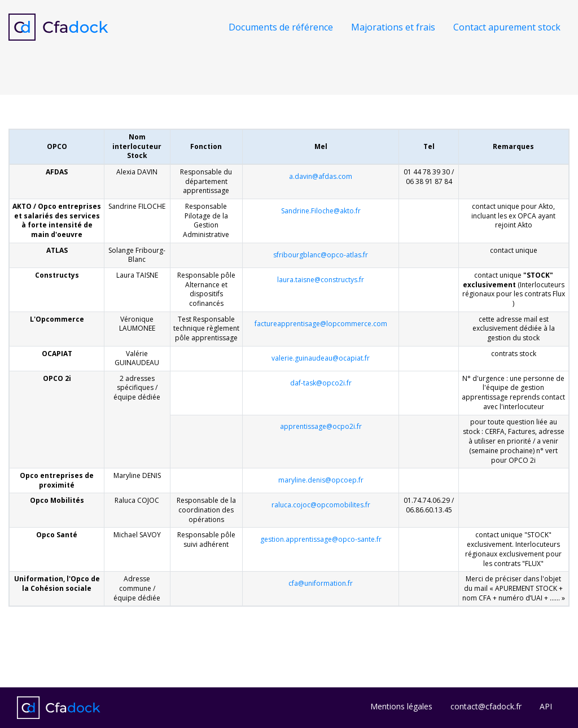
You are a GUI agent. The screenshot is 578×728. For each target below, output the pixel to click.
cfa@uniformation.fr (321, 583)
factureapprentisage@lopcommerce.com (321, 324)
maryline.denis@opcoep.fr (321, 480)
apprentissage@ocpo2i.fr (321, 426)
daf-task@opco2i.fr (321, 383)
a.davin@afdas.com (321, 176)
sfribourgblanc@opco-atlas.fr (321, 255)
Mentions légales (401, 706)
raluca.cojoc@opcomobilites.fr (321, 505)
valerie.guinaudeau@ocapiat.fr (321, 358)
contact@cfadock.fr (486, 706)
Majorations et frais (393, 27)
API (546, 706)
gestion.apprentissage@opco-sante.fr (321, 539)
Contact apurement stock (507, 27)
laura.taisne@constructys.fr (321, 280)
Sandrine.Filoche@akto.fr (321, 211)
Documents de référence (281, 27)
